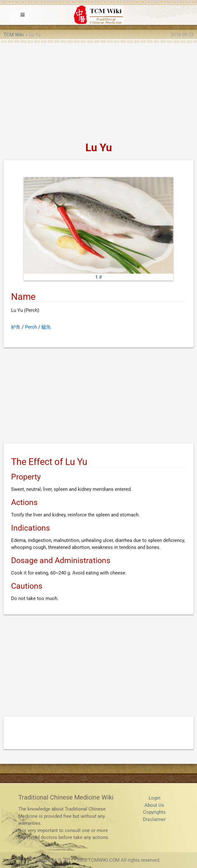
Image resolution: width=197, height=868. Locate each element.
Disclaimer (154, 819)
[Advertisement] (98, 90)
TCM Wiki (14, 35)
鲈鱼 (16, 327)
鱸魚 (46, 327)
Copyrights (154, 812)
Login (154, 798)
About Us (154, 805)
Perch (31, 327)
